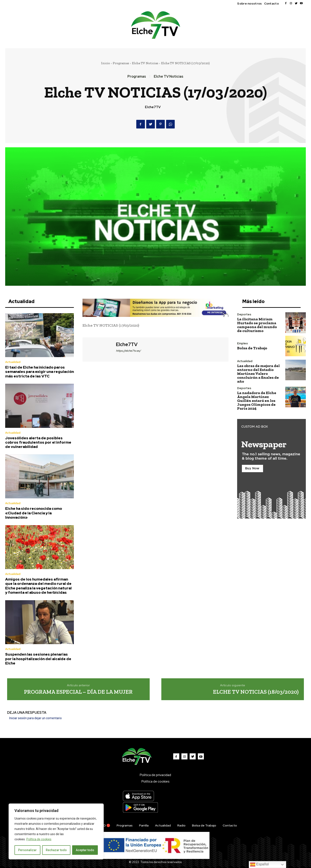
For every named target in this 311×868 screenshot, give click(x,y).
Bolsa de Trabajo (252, 348)
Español (259, 865)
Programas (121, 63)
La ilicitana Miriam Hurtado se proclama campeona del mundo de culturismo (257, 325)
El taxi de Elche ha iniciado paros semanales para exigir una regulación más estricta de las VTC (40, 372)
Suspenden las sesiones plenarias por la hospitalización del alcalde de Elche (38, 659)
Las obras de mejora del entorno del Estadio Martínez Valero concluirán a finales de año (258, 374)
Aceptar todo (85, 850)
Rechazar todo (56, 850)
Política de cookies (39, 839)
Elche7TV (153, 107)
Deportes (244, 314)
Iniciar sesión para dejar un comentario (36, 718)
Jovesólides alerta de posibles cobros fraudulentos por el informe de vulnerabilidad (38, 442)
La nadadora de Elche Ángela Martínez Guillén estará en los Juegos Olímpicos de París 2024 (257, 401)
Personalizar (27, 850)
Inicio (106, 63)
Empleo (243, 343)
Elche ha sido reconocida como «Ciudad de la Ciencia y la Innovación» (34, 513)
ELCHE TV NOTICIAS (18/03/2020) (256, 692)
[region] (56, 831)
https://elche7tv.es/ (128, 351)
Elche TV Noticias (145, 63)
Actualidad (13, 362)
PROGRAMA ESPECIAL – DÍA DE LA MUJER (78, 692)
